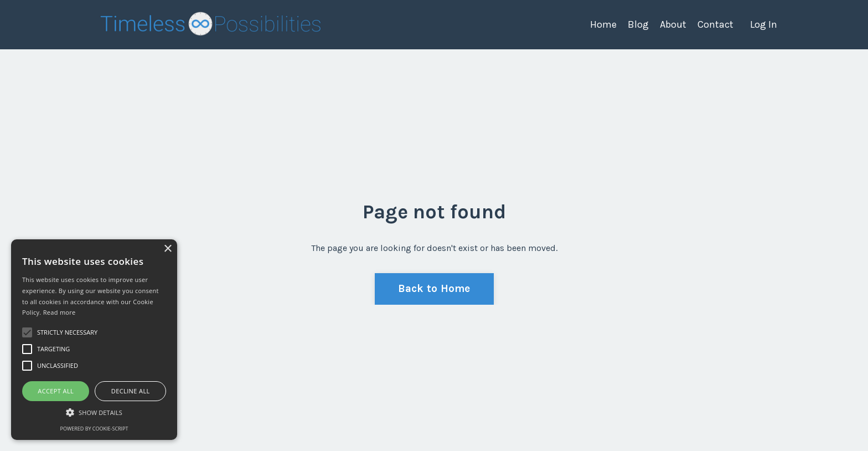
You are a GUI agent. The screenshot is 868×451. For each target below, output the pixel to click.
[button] (94, 412)
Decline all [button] (131, 391)
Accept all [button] (56, 391)
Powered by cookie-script (94, 429)
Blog (638, 24)
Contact (715, 24)
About (673, 24)
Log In (764, 24)
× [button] (167, 249)
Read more (60, 312)
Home (603, 24)
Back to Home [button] (434, 288)
